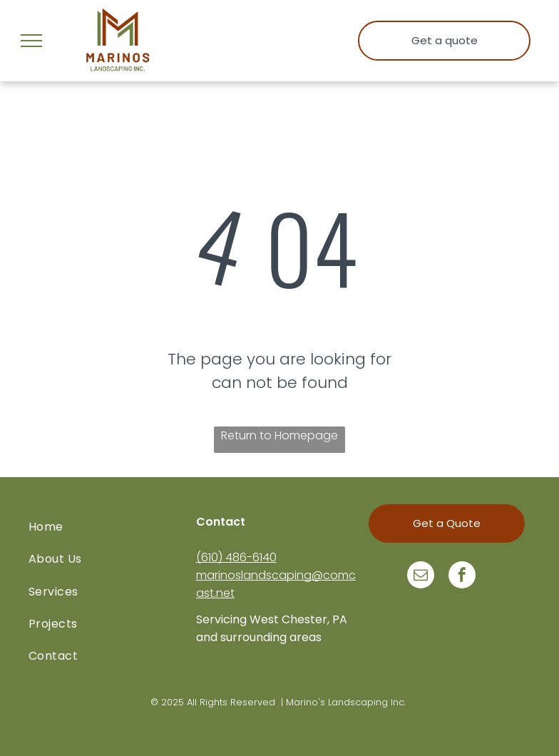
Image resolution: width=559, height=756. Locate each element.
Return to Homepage (279, 435)
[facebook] (462, 577)
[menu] (31, 41)
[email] (421, 577)
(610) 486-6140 (236, 557)
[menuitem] (112, 527)
